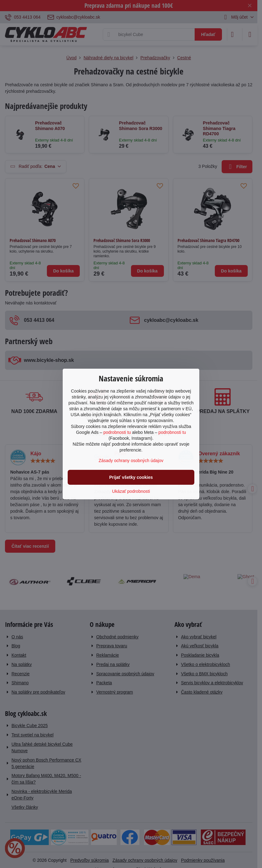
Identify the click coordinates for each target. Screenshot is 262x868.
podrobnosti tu (117, 432)
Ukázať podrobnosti (131, 491)
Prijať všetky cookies (131, 477)
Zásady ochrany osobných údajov (131, 461)
